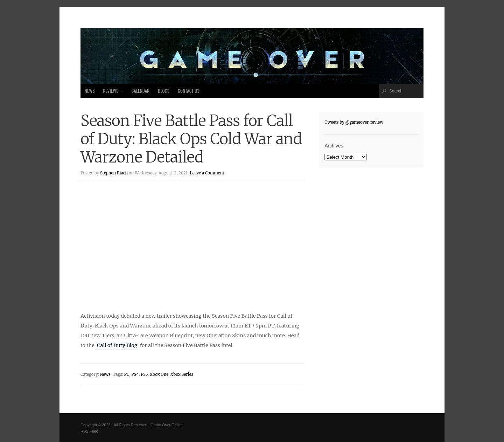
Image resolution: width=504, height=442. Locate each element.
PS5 (144, 374)
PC (127, 374)
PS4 (135, 374)
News (90, 91)
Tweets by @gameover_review (354, 122)
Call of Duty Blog (117, 345)
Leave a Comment (207, 173)
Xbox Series (182, 374)
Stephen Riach (114, 173)
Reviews (111, 93)
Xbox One (159, 374)
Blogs (164, 91)
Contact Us (189, 91)
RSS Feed (89, 431)
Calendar (140, 91)
